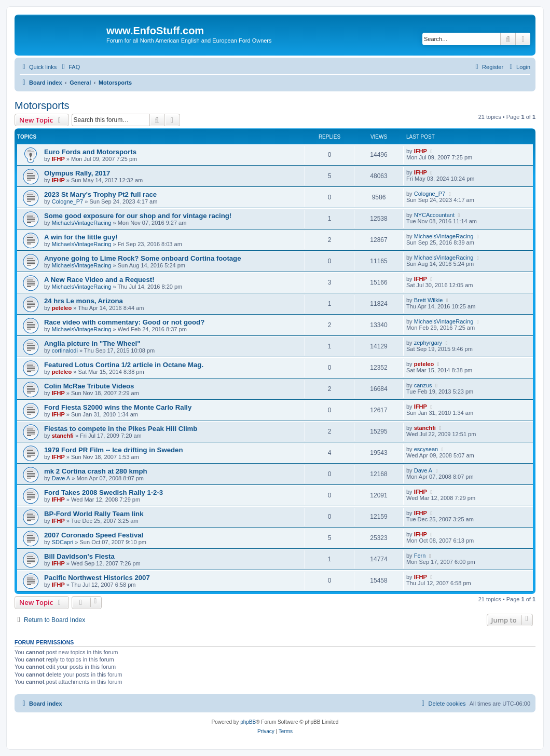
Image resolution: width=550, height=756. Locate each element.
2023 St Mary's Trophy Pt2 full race (100, 194)
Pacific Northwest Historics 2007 (97, 578)
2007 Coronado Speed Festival (94, 535)
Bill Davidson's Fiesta (79, 556)
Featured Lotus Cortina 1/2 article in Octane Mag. (124, 365)
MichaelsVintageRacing (82, 223)
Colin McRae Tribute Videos (89, 386)
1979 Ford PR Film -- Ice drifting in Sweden (113, 450)
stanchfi (63, 436)
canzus (423, 385)
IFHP (58, 159)
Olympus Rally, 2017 (77, 173)
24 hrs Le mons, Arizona (84, 301)
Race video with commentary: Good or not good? (124, 322)
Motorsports (42, 105)
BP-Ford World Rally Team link (94, 514)
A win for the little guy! (81, 237)
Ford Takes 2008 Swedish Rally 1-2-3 (104, 492)
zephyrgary (428, 343)
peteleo (62, 308)
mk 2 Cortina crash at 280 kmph (96, 471)
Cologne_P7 (68, 201)
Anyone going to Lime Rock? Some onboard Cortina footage (143, 258)
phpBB (248, 722)
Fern (420, 556)
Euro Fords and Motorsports (90, 152)
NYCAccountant (434, 215)
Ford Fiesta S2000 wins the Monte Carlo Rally (118, 407)
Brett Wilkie (429, 300)
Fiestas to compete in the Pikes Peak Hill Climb (121, 429)
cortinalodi (65, 350)
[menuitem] (70, 67)
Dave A (61, 478)
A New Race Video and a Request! (99, 280)
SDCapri (63, 542)
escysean (426, 449)
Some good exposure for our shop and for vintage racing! (138, 216)
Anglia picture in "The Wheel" (92, 343)
